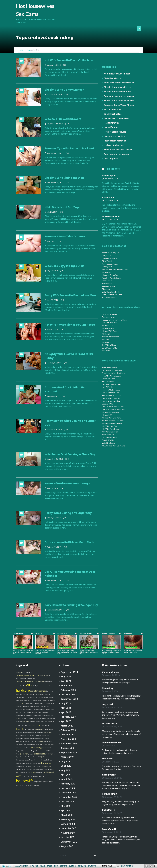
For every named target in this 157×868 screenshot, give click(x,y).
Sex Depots (107, 283)
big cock (19, 703)
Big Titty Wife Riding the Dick (64, 178)
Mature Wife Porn (109, 331)
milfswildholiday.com (34, 785)
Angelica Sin (38, 782)
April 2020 (66, 721)
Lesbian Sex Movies (114, 145)
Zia (49, 675)
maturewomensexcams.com (25, 736)
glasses (31, 754)
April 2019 (66, 775)
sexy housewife (109, 286)
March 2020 (67, 726)
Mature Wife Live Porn (111, 418)
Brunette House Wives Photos (119, 105)
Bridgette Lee (38, 686)
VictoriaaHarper (111, 672)
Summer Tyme (21, 769)
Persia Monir (39, 733)
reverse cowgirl (50, 729)
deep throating (27, 776)
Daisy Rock (44, 712)
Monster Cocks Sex (110, 275)
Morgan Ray (28, 739)
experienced (46, 748)
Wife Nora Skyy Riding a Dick (64, 266)
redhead (39, 772)
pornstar (24, 754)
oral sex (19, 712)
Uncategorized (112, 159)
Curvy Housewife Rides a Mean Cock (69, 542)
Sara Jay (45, 703)
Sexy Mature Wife (109, 348)
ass (31, 679)
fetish (18, 754)
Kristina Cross (32, 741)
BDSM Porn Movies (113, 78)
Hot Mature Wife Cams (112, 384)
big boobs (46, 763)
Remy (38, 722)
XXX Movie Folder (109, 297)
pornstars (34, 691)
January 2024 (68, 694)
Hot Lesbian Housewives (116, 118)
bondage (19, 722)
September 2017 (69, 842)
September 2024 (70, 672)
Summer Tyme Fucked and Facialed (69, 148)
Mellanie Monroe (43, 700)
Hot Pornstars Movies (115, 132)
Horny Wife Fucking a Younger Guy (68, 513)
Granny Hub (107, 267)
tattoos (47, 682)
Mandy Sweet (28, 716)
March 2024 (67, 686)
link (155, 826)
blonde (20, 729)
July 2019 (66, 761)
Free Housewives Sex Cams (113, 373)
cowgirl (46, 741)
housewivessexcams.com (28, 675)
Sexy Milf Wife (108, 440)
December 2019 (69, 739)
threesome (32, 694)
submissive (20, 739)
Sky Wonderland (111, 216)
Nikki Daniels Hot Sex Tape (63, 207)
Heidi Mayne (28, 766)
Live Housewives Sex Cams (113, 407)
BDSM (25, 741)
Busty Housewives (110, 367)
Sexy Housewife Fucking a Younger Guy (71, 605)
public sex (43, 745)
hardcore (23, 690)
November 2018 (69, 797)
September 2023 (69, 699)
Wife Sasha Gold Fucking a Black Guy (70, 454)
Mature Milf (107, 415)
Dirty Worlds (107, 261)
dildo (45, 716)
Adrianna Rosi (46, 725)
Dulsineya (49, 691)
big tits (42, 691)
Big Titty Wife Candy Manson (64, 90)
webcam (36, 725)
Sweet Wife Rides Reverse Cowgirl (68, 483)
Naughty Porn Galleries (112, 278)
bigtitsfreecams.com (39, 751)
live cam (47, 706)
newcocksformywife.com (27, 681)
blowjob (19, 672)
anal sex (26, 760)
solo (53, 772)
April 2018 (66, 811)
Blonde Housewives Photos (118, 92)
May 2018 (66, 806)
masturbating (44, 697)
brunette (40, 741)
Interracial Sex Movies (115, 141)
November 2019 (69, 744)
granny (25, 694)
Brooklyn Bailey (27, 672)
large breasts (50, 710)
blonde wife (47, 686)
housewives (40, 729)
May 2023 (66, 708)
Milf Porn (106, 339)
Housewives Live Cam (115, 136)
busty (33, 772)
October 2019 (68, 748)
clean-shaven (26, 748)
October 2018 (68, 802)
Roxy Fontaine (21, 763)
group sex (23, 700)
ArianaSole (108, 198)
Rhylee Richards (35, 763)
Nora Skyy (19, 694)
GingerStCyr (20, 751)
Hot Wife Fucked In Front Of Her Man (69, 60)
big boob (48, 769)
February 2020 (68, 730)
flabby (33, 745)
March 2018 (67, 815)
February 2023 (68, 717)
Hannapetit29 (109, 794)
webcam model (35, 706)
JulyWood (107, 704)
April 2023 (66, 712)
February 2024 (68, 690)
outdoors (28, 745)
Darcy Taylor (38, 703)
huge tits (41, 682)
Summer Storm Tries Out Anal (65, 236)
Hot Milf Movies (112, 123)
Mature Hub (107, 272)
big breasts (37, 710)
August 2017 (67, 846)
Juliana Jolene (26, 712)
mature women (30, 729)
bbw (34, 769)
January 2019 (68, 788)
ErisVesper (108, 759)
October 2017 (68, 837)
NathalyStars (109, 775)
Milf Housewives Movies (112, 423)
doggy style (48, 733)
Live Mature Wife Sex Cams (113, 409)
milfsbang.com (30, 733)
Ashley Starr (40, 776)
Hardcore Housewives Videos (114, 320)
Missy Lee (25, 718)
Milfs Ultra (106, 342)
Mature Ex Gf (108, 325)
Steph (28, 763)
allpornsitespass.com (48, 718)
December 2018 (69, 793)
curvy (48, 745)
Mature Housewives (110, 412)
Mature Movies (108, 328)
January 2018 (68, 824)
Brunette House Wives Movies (119, 101)
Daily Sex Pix (107, 255)
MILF (29, 685)
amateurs (24, 785)
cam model (28, 751)
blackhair (50, 716)
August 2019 (67, 757)
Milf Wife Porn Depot (111, 429)
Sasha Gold (45, 736)
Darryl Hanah (36, 712)
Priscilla (22, 686)
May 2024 (66, 677)
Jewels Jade (42, 760)
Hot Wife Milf (108, 387)
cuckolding (20, 716)
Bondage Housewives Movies (119, 96)
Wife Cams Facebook (111, 292)
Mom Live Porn (108, 435)
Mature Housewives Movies (118, 150)
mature (19, 718)
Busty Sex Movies (113, 109)
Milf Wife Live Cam (110, 426)
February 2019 (68, 784)
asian (37, 745)
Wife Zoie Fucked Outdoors (63, 119)
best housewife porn (111, 253)
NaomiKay (108, 688)
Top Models (112, 169)
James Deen (33, 760)
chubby (52, 700)
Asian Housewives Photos (117, 74)
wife (19, 776)
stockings (47, 772)
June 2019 (66, 766)
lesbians (49, 760)
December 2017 (69, 828)
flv (49, 703)
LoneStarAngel (24, 706)
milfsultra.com (21, 710)
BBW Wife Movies (110, 314)
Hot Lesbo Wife (109, 381)
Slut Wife (106, 351)
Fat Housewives (109, 317)
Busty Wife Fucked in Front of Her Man (70, 295)
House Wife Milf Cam (111, 393)
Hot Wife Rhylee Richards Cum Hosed (70, 325)
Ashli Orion (49, 751)
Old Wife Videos (109, 345)
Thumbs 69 (107, 289)
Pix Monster (107, 281)
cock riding (36, 747)
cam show (26, 722)
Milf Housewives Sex (111, 337)
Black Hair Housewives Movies (119, 83)
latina (34, 776)
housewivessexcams (23, 697)
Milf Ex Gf (106, 334)
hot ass (23, 745)
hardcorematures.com (43, 694)
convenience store (38, 739)
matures (29, 700)
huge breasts (39, 754)
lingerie (42, 757)
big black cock (34, 697)
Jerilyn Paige (20, 733)
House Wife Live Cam (111, 390)
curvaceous (20, 766)
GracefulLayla (26, 725)
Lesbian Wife (107, 404)
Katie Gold (38, 736)
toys (34, 679)
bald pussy (44, 675)
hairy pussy (37, 766)
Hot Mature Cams (116, 665)
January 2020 (68, 735)
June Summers (28, 703)
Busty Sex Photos (113, 114)
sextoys (35, 700)
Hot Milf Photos (112, 127)
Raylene (33, 722)
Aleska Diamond (33, 757)
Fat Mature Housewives (112, 370)
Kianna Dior (24, 757)
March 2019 (67, 779)
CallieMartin (109, 810)
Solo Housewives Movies (116, 154)
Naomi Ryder (109, 176)
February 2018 (68, 819)
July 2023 (66, 703)
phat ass (48, 757)
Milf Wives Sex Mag (110, 432)
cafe (28, 679)
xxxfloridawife (40, 769)
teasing (21, 772)
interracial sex (46, 766)
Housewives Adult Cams (112, 395)
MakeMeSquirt (38, 716)
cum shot (27, 772)
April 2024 (66, 681)
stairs (42, 706)
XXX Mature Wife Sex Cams (114, 446)
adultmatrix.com (21, 679)
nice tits (45, 782)
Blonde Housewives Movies (118, 87)
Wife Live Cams (108, 443)
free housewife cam (110, 264)
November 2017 (69, 833)
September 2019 (69, 753)
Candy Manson (45, 722)
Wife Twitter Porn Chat (112, 295)
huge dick (29, 769)
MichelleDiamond (35, 718)
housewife (25, 781)
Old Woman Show (109, 437)
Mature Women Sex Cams (113, 421)
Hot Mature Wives (110, 323)
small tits (49, 754)
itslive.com (19, 760)
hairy (43, 710)
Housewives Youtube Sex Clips (115, 269)
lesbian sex (29, 710)
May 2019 (66, 770)
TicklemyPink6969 (112, 743)
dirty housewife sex (110, 258)
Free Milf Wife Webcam (112, 376)
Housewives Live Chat (111, 401)
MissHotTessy (109, 723)
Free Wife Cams (109, 379)
